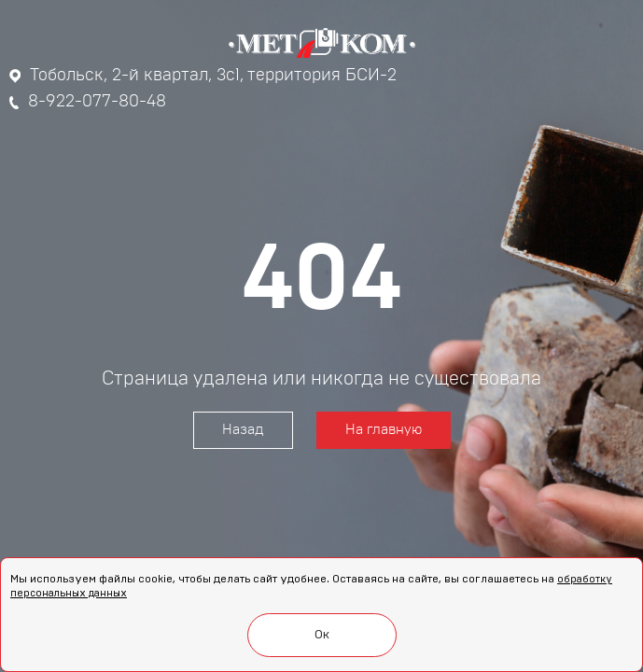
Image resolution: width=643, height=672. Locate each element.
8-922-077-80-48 (88, 102)
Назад (243, 430)
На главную (384, 430)
